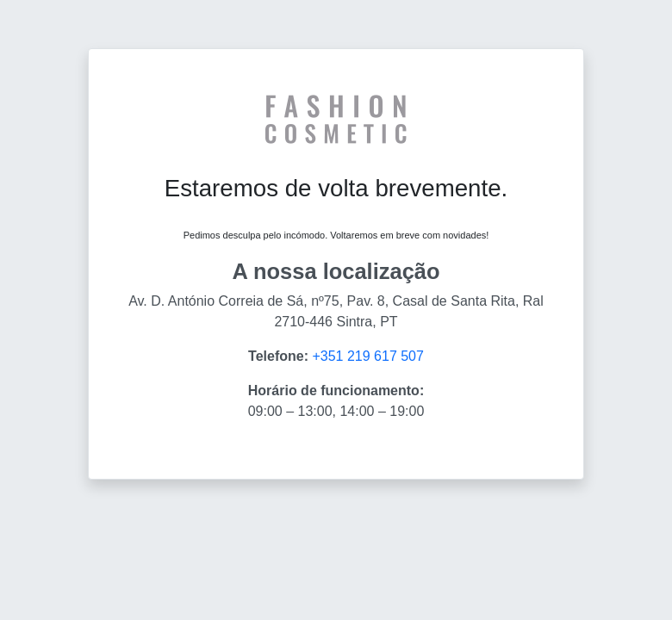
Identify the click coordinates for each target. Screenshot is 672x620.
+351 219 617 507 (367, 356)
